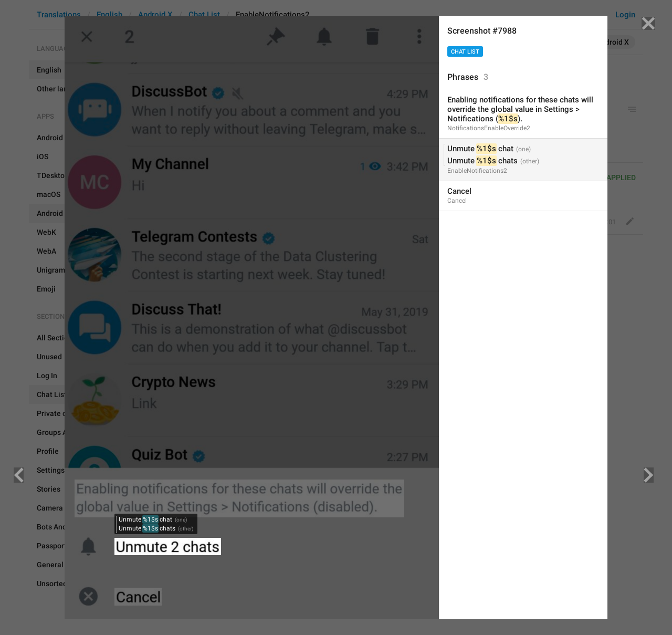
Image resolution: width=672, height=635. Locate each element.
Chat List (465, 52)
